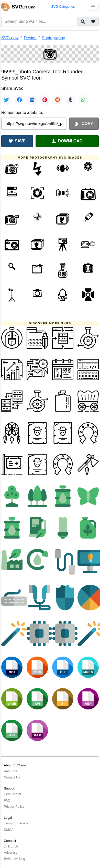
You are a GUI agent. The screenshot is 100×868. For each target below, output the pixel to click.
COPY (84, 124)
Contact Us (12, 777)
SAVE (17, 141)
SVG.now (10, 38)
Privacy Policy (14, 807)
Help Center (13, 794)
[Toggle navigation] (93, 7)
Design (30, 38)
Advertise (11, 852)
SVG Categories (63, 7)
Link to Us (11, 846)
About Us (11, 771)
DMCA (9, 830)
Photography (53, 38)
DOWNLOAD (67, 141)
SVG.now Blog (14, 859)
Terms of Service (16, 823)
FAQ (7, 800)
